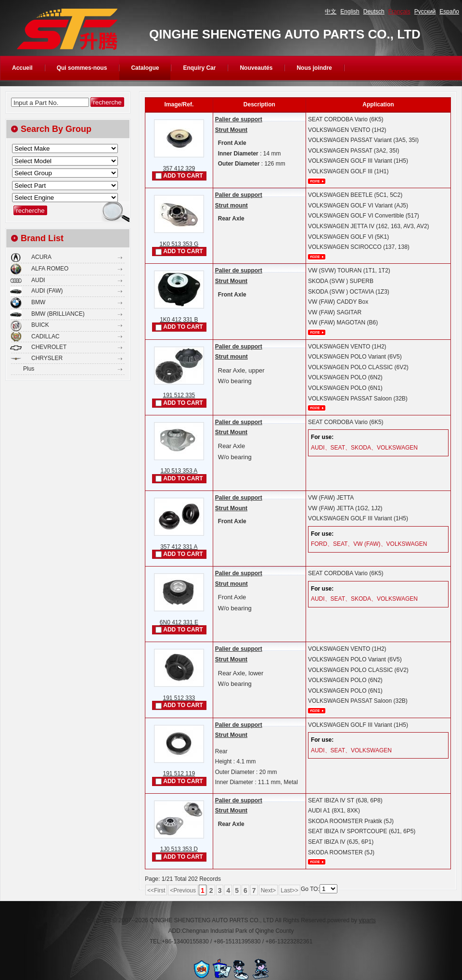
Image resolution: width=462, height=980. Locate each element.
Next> (269, 890)
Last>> (289, 890)
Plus (29, 369)
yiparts (367, 920)
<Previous (183, 890)
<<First (156, 890)
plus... (317, 181)
